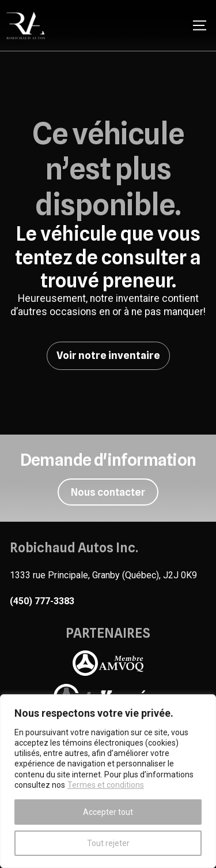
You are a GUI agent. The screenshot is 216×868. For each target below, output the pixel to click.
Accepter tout (108, 812)
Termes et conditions (106, 785)
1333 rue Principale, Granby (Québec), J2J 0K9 (103, 575)
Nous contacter (108, 492)
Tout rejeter (108, 843)
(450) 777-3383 (42, 601)
